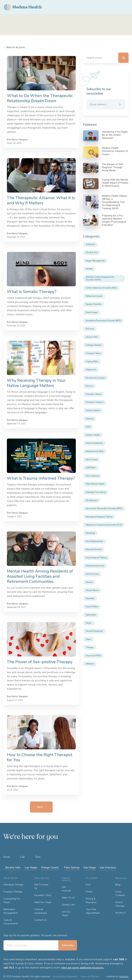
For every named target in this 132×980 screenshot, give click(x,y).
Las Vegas (31, 868)
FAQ (88, 885)
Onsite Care (68, 905)
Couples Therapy (13, 892)
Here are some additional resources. (82, 968)
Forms (89, 892)
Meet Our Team (43, 902)
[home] (23, 7)
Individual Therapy (13, 885)
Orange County (50, 868)
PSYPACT (121, 913)
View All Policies (90, 976)
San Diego (90, 868)
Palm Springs (72, 868)
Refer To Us (68, 898)
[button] (125, 7)
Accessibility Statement (65, 976)
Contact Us (40, 920)
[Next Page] (41, 807)
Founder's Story (43, 895)
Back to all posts (14, 47)
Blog (118, 885)
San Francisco (108, 868)
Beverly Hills (13, 868)
